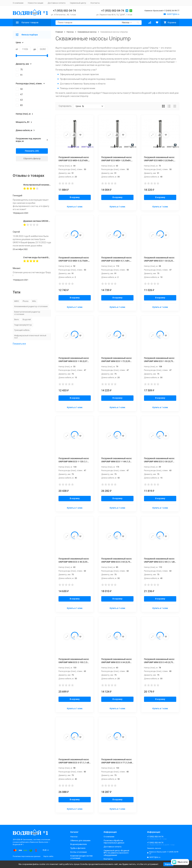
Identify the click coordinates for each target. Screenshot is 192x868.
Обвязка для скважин (80, 840)
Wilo (34, 301)
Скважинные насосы (87, 32)
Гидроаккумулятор (23, 325)
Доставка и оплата (57, 3)
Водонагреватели (79, 844)
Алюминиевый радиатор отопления (31, 306)
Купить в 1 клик (75, 207)
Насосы (70, 32)
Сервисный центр (78, 3)
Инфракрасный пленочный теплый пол (30, 337)
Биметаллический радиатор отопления (27, 313)
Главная (59, 32)
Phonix (25, 301)
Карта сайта (48, 856)
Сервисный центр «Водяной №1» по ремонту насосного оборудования (116, 853)
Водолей (27, 319)
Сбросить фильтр (32, 158)
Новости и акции (36, 3)
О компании (18, 3)
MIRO (17, 301)
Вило (17, 319)
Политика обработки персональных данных (114, 842)
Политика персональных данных (27, 856)
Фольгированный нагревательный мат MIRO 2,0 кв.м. (50, 185)
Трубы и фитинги (78, 848)
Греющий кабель (22, 330)
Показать (30, 151)
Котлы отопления (79, 852)
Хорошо (168, 864)
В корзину (75, 197)
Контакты (95, 3)
